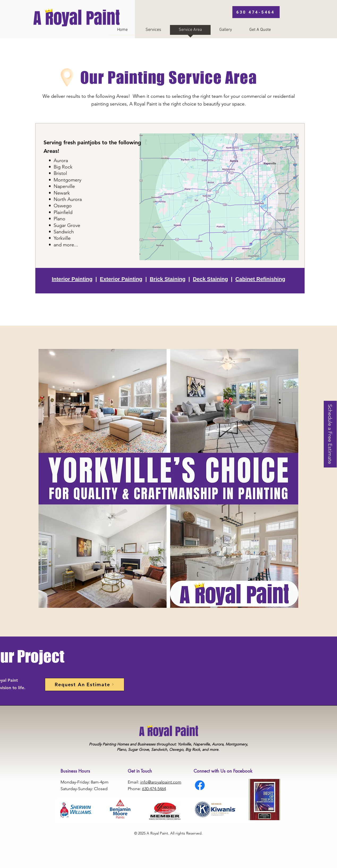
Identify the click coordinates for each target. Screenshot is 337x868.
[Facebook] (200, 785)
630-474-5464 (154, 789)
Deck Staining (210, 279)
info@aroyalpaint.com (161, 782)
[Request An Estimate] (85, 684)
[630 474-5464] (256, 12)
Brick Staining (168, 279)
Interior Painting (72, 279)
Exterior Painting (121, 279)
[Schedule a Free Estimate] (330, 434)
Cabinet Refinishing (260, 279)
